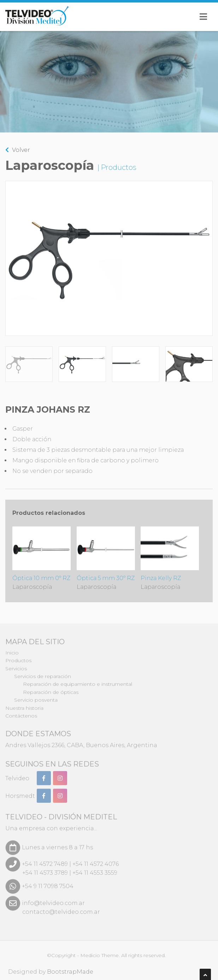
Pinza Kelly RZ (170, 558)
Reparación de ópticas (51, 689)
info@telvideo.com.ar (53, 899)
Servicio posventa (36, 697)
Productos (18, 657)
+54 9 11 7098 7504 (48, 883)
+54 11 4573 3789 (45, 869)
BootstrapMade (74, 972)
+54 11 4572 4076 (96, 860)
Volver (18, 150)
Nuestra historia (24, 704)
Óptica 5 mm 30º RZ (106, 558)
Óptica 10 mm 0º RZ (42, 558)
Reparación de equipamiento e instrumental (78, 681)
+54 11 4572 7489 (45, 860)
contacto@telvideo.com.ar (61, 908)
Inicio (12, 649)
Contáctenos (21, 712)
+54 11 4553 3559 (95, 869)
